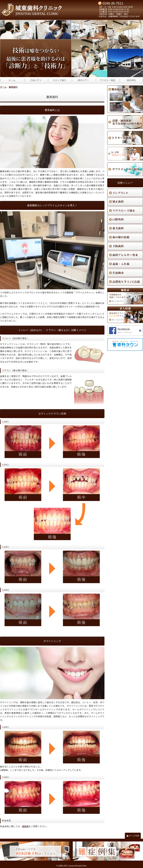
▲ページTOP (133, 836)
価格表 (25, 826)
